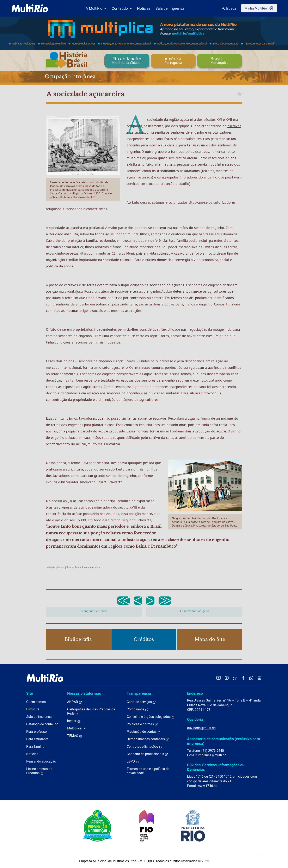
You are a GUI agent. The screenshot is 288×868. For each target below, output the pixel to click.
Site (30, 693)
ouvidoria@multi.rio (201, 728)
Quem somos (36, 702)
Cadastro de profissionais (147, 754)
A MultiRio (96, 8)
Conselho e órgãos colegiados (151, 717)
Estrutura (33, 709)
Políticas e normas (142, 724)
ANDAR (75, 702)
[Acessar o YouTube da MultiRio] (219, 678)
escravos (234, 126)
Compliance (137, 709)
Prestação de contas (144, 732)
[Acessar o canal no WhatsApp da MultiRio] (251, 678)
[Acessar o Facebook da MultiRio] (243, 678)
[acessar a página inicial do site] (30, 8)
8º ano (61, 567)
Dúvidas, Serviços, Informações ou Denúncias (216, 767)
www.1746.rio (207, 786)
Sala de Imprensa (170, 8)
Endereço (195, 693)
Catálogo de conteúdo (42, 724)
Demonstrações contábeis (148, 739)
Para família (35, 746)
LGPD (133, 761)
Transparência (139, 693)
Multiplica (76, 728)
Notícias (144, 8)
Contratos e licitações (145, 747)
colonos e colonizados (170, 202)
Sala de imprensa (39, 717)
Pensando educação (41, 761)
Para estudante (37, 739)
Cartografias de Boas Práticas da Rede (91, 711)
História (51, 567)
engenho (133, 145)
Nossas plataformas (84, 693)
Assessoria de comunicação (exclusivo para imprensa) (224, 741)
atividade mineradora (95, 507)
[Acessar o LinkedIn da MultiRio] (259, 678)
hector (74, 721)
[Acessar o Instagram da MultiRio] (227, 678)
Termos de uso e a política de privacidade (148, 771)
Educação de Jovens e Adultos (83, 567)
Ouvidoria (195, 719)
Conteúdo (122, 8)
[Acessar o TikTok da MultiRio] (235, 678)
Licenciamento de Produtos (39, 771)
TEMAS (75, 736)
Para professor (37, 732)
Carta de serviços (141, 702)
